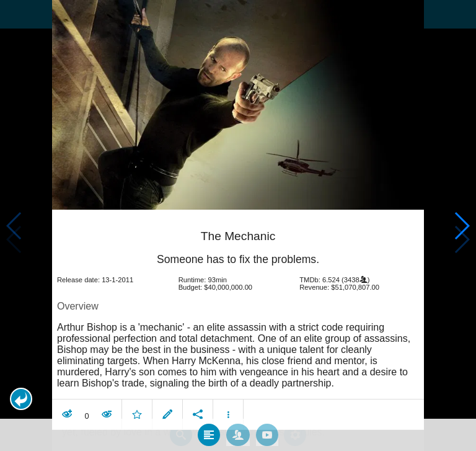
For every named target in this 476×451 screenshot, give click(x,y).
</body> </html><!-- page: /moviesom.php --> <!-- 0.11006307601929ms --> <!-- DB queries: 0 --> (238, 225)
